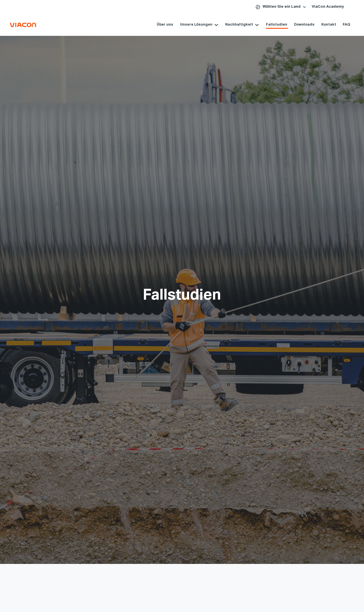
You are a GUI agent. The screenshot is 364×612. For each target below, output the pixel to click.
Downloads (298, 25)
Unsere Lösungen (190, 25)
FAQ (340, 25)
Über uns (159, 25)
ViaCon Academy (328, 7)
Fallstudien (271, 25)
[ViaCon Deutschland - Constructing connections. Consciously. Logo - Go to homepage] (36, 25)
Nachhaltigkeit (233, 25)
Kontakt (322, 25)
